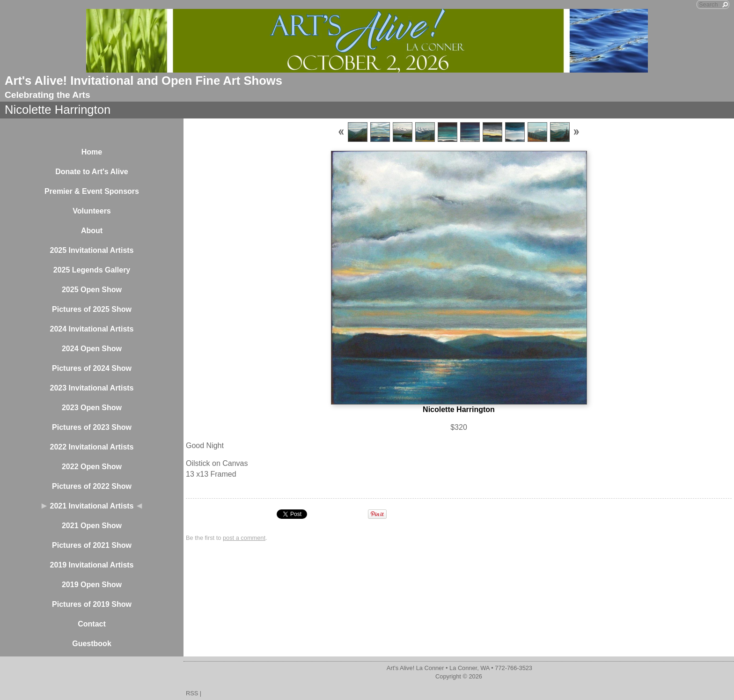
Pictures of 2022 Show (92, 486)
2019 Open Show (92, 585)
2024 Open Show (92, 349)
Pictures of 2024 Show (92, 368)
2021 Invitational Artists (92, 506)
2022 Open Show (92, 467)
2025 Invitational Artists (92, 250)
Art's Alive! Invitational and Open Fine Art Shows (143, 81)
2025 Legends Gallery (92, 270)
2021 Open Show (92, 526)
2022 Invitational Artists (92, 447)
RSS (192, 693)
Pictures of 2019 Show (92, 604)
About (92, 231)
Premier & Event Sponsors (92, 191)
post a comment (244, 538)
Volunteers (92, 211)
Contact (92, 624)
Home (92, 152)
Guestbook (92, 644)
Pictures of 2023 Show (92, 427)
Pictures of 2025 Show (92, 309)
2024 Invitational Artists (92, 329)
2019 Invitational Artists (92, 565)
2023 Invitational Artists (92, 388)
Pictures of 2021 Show (92, 545)
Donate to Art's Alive (92, 172)
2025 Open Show (92, 290)
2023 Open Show (92, 408)
